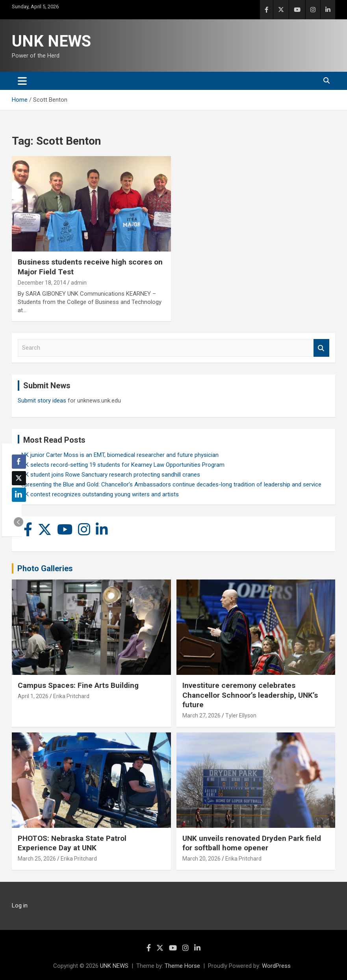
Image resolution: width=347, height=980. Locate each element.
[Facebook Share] (19, 462)
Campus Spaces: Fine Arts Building (78, 685)
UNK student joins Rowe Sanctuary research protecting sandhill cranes (109, 475)
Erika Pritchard (71, 696)
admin (79, 283)
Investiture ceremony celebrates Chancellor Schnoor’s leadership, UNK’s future (250, 695)
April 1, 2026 (33, 696)
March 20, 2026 (201, 859)
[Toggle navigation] (22, 81)
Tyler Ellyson (241, 715)
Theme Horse (182, 966)
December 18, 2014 (42, 283)
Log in (20, 905)
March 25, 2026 (37, 859)
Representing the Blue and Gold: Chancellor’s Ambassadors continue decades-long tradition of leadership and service (170, 484)
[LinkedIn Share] (19, 495)
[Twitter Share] (19, 478)
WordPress (276, 966)
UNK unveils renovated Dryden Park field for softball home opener (252, 843)
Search (321, 348)
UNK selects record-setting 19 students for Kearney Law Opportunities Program (121, 465)
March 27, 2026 (201, 715)
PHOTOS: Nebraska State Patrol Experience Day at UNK (72, 843)
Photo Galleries (45, 568)
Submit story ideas (42, 401)
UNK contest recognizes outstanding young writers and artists (98, 494)
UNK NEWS (51, 41)
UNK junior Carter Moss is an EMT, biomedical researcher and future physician (118, 455)
